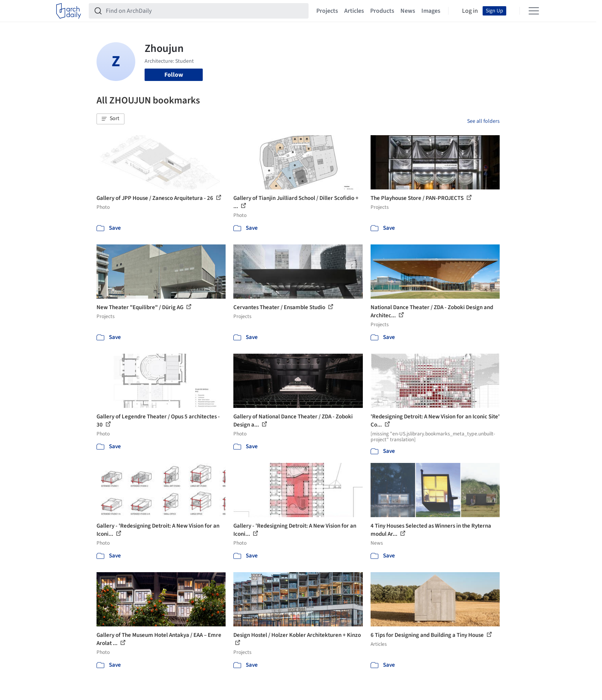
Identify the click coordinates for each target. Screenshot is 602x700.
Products (382, 11)
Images (431, 11)
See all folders (483, 121)
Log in (470, 11)
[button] (110, 119)
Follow (174, 75)
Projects (327, 11)
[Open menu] (534, 11)
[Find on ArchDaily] (205, 11)
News (408, 11)
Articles (354, 11)
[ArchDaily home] (69, 11)
